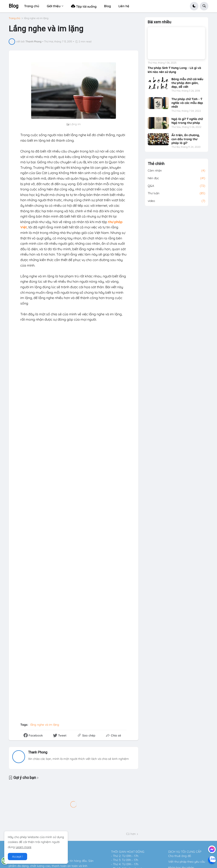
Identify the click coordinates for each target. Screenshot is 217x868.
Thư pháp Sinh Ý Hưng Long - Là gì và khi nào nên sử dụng (174, 72)
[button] (194, 6)
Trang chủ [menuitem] (32, 6)
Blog (14, 6)
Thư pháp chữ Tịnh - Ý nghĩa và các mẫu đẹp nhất (187, 105)
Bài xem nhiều (159, 24)
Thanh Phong (38, 752)
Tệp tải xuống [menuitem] (84, 6)
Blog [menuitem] (107, 6)
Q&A (176, 188)
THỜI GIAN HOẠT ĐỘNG (128, 852)
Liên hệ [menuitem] (124, 6)
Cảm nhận (176, 173)
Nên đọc (176, 180)
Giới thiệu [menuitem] (54, 6)
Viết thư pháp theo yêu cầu (187, 862)
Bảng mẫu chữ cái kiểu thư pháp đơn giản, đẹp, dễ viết (187, 85)
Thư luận (176, 196)
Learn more (24, 847)
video (176, 203)
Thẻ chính (156, 166)
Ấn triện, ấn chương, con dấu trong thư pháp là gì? (186, 141)
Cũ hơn (131, 834)
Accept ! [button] (17, 857)
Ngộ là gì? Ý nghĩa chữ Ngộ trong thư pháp (187, 123)
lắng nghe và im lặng (36, 18)
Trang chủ (15, 18)
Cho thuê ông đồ (180, 856)
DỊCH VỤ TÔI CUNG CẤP (185, 852)
